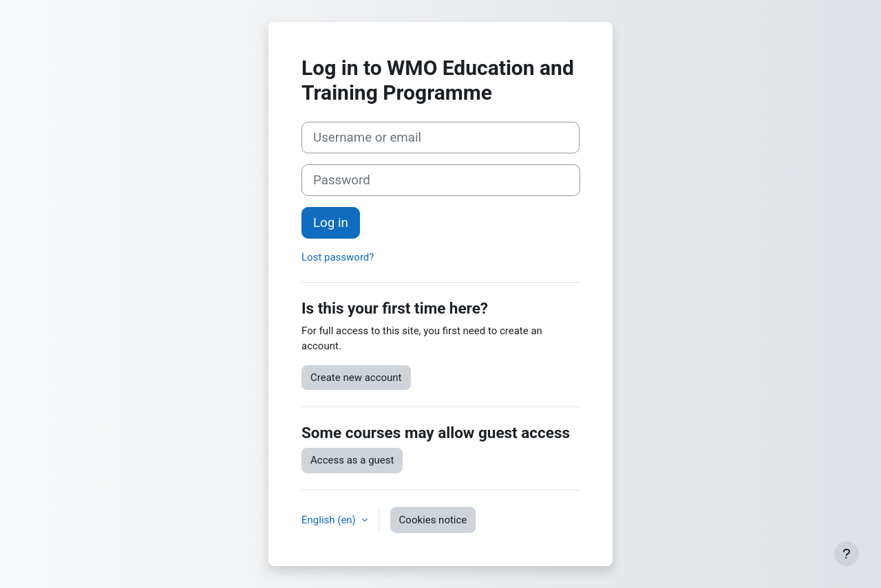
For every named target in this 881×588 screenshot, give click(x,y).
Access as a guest (352, 460)
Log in (331, 223)
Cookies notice (433, 520)
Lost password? (338, 257)
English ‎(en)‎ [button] (330, 520)
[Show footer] (847, 554)
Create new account (356, 378)
